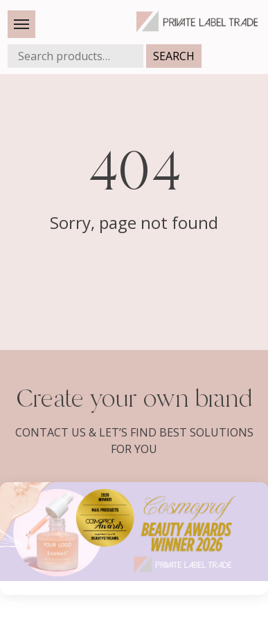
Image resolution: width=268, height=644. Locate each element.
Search (174, 56)
